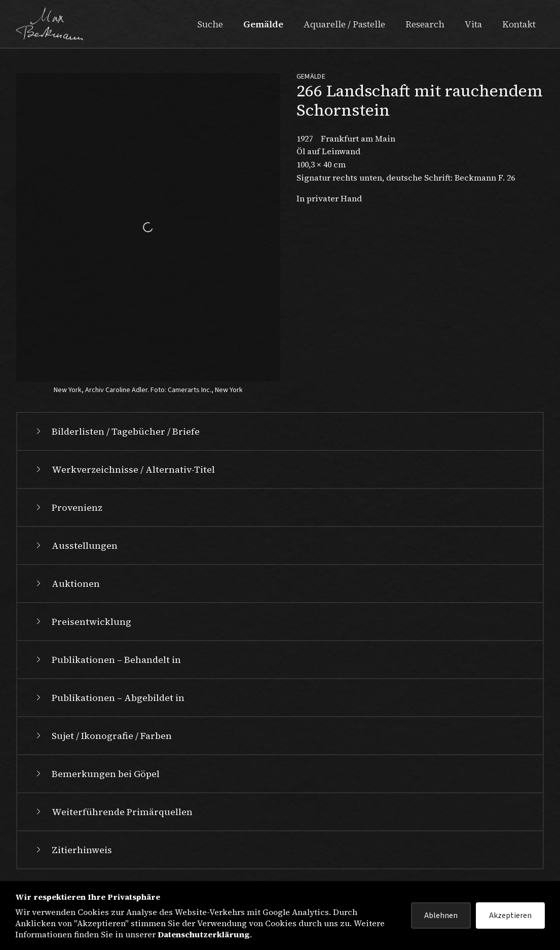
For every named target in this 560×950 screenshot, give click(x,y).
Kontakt (519, 24)
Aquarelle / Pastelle (344, 24)
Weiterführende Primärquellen (113, 812)
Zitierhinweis (73, 850)
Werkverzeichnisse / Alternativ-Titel (124, 469)
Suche (210, 24)
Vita (473, 24)
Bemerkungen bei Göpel (97, 774)
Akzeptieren (510, 916)
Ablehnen (441, 916)
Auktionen (67, 584)
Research (425, 24)
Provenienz (68, 507)
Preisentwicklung (82, 622)
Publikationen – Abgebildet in (109, 698)
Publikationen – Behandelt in (107, 660)
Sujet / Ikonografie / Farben (103, 736)
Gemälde (263, 24)
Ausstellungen (76, 546)
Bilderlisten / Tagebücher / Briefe (117, 431)
